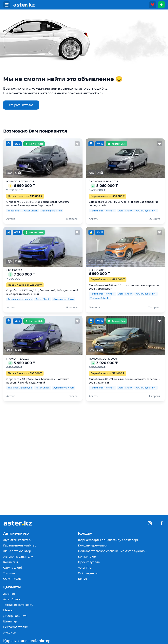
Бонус (82, 579)
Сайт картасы (88, 573)
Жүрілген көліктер (17, 540)
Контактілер (87, 557)
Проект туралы (89, 562)
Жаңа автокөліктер (17, 551)
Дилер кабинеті (15, 616)
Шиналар (10, 621)
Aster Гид (85, 568)
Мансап (9, 610)
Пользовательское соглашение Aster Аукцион (112, 551)
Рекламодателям (16, 627)
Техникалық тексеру (18, 605)
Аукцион (10, 633)
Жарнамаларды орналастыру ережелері (108, 540)
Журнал (9, 594)
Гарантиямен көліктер (20, 546)
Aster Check (12, 599)
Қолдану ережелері (93, 546)
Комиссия (11, 562)
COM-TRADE (12, 579)
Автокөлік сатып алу (18, 557)
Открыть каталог (21, 105)
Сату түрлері (12, 568)
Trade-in (9, 573)
